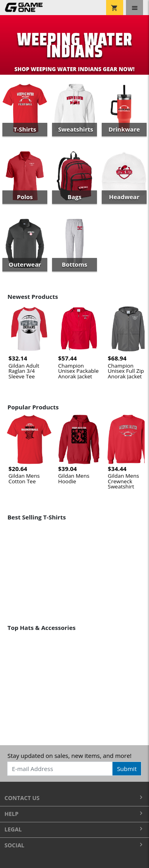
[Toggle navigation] (134, 8)
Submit (127, 769)
